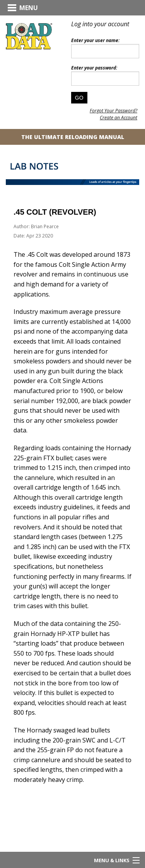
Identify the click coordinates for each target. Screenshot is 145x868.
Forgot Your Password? (113, 111)
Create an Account (119, 118)
